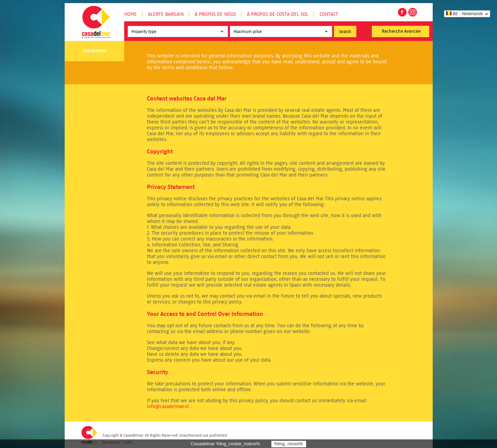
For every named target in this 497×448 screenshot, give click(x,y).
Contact (329, 14)
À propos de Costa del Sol (278, 14)
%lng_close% (288, 444)
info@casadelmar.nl (168, 407)
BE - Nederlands (464, 14)
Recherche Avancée (401, 31)
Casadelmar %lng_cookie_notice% (225, 444)
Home (131, 14)
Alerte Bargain (166, 14)
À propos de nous (215, 14)
